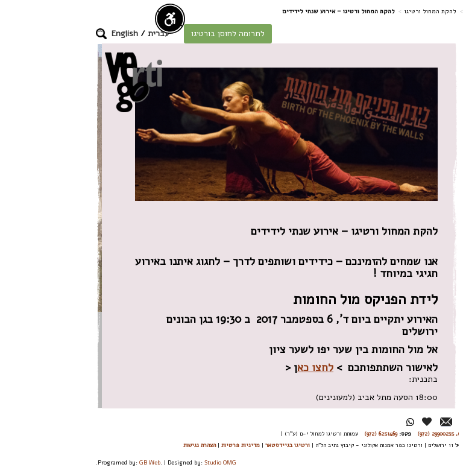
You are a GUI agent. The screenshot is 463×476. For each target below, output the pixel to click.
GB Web (78, 462)
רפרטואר (422, 248)
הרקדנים (422, 221)
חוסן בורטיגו (416, 156)
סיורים (426, 275)
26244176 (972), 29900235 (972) (384, 433)
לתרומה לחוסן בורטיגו (156, 33)
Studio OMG (149, 462)
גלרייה (425, 400)
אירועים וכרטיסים (421, 368)
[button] (30, 34)
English (53, 33)
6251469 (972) (309, 433)
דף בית (403, 11)
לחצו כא (244, 367)
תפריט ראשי (420, 458)
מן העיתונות (417, 424)
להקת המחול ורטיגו (359, 11)
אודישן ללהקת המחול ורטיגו (425, 319)
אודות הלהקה (425, 189)
